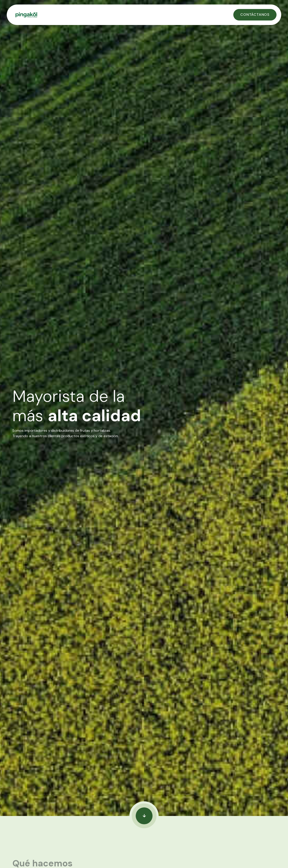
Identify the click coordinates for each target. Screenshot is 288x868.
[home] (120, 15)
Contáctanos (255, 15)
